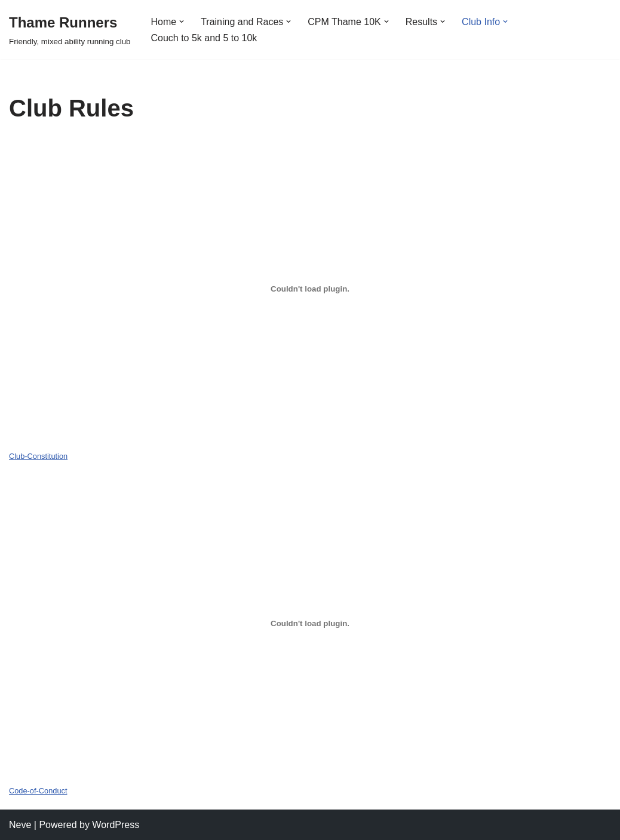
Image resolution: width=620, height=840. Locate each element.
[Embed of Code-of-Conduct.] (310, 624)
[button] (182, 22)
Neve (20, 825)
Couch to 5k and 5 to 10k (204, 38)
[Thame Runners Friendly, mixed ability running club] (70, 30)
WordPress (116, 825)
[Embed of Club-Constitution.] (310, 289)
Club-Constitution (38, 456)
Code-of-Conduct (38, 791)
